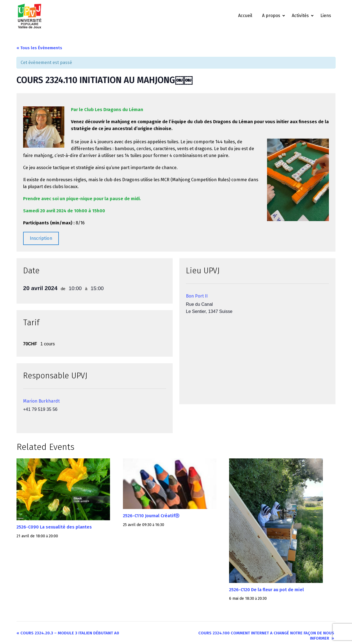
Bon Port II (197, 296)
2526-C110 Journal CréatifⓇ (151, 516)
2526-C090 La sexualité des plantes (54, 527)
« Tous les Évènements (39, 48)
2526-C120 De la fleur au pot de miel (266, 590)
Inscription (41, 238)
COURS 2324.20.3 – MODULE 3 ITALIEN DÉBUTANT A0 (68, 633)
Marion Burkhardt (41, 401)
